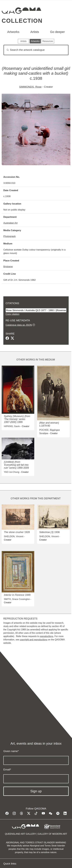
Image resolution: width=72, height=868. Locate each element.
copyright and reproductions (33, 640)
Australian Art (10, 223)
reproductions (46, 636)
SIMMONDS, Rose (30, 87)
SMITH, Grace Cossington (17, 599)
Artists (35, 32)
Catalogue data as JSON (19, 325)
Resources (48, 41)
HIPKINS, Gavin (12, 426)
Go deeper (58, 32)
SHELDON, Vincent (14, 536)
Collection (22, 21)
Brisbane (8, 267)
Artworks (13, 32)
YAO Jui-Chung (12, 472)
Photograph (10, 236)
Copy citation (12, 314)
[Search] (36, 50)
